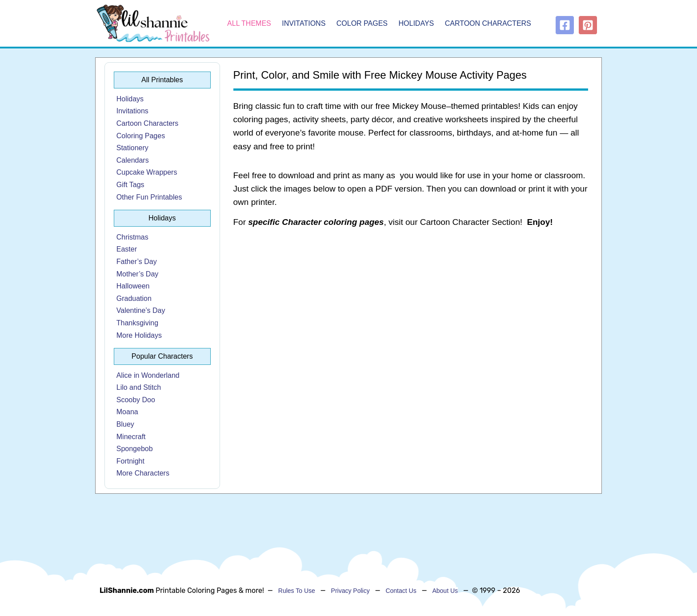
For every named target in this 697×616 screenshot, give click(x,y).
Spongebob (135, 449)
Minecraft (131, 437)
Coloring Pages (141, 136)
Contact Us (401, 591)
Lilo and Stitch (139, 387)
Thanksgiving (137, 323)
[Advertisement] (411, 307)
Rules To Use (297, 591)
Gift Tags (130, 185)
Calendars (133, 160)
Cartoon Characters (488, 23)
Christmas (132, 237)
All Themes (249, 23)
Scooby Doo (136, 400)
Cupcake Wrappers (147, 172)
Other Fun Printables (149, 197)
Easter (127, 249)
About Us (445, 591)
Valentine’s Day (141, 310)
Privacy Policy (351, 591)
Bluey (125, 424)
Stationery (132, 148)
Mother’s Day (138, 274)
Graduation (134, 298)
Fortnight (130, 461)
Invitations (304, 23)
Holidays (417, 23)
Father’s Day (137, 262)
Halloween (133, 286)
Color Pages (362, 23)
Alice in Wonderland (148, 375)
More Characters (143, 473)
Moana (127, 412)
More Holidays (139, 335)
